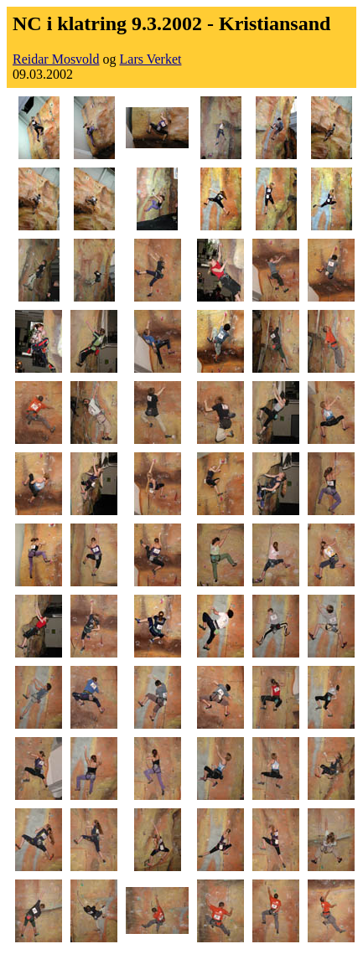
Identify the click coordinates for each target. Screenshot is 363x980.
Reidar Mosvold (56, 59)
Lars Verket (151, 59)
